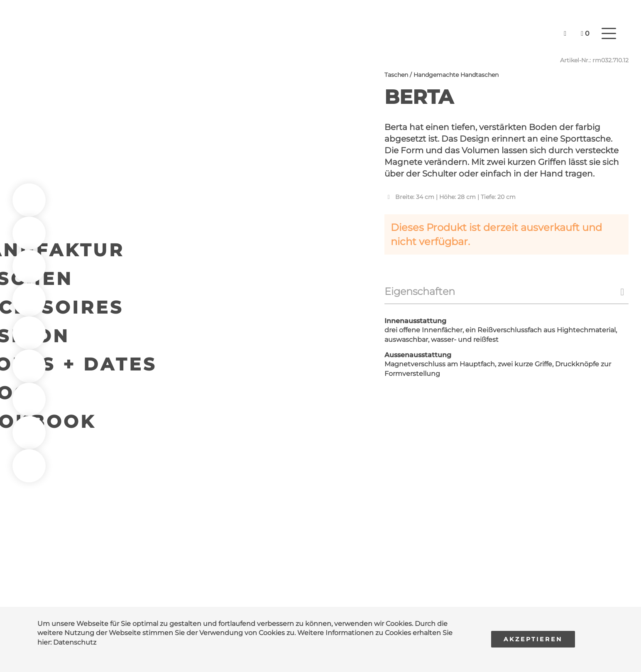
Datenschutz (75, 642)
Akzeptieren (533, 639)
